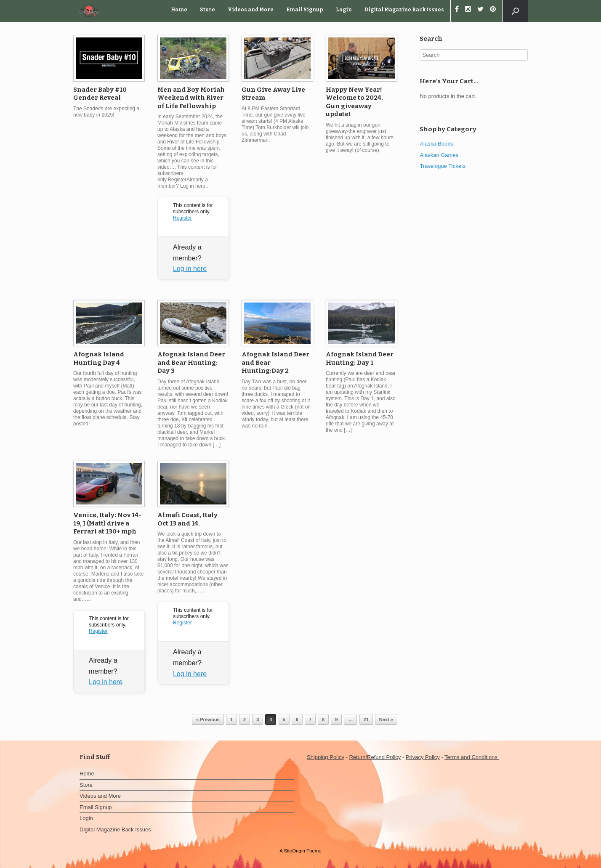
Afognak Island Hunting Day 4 (99, 358)
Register (182, 218)
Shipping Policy (326, 757)
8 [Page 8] (323, 719)
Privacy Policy (423, 757)
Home (179, 10)
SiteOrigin (294, 851)
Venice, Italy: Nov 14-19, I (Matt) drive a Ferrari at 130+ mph (107, 523)
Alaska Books (436, 144)
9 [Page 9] (336, 719)
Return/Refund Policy (375, 757)
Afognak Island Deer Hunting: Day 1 (360, 358)
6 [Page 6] (297, 719)
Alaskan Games (439, 155)
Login (344, 10)
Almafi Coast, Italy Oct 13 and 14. (187, 519)
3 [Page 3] (258, 719)
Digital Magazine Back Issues (404, 10)
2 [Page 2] (245, 719)
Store (207, 10)
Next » (386, 719)
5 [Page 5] (284, 719)
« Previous (208, 719)
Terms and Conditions (472, 757)
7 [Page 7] (310, 719)
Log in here (190, 269)
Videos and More (251, 10)
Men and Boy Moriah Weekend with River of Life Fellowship (191, 98)
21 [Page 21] (366, 719)
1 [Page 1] (231, 719)
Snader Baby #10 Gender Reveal (100, 94)
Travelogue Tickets (443, 166)
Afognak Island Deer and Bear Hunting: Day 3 (191, 362)
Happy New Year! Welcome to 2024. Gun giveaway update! (354, 102)
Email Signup (305, 10)
